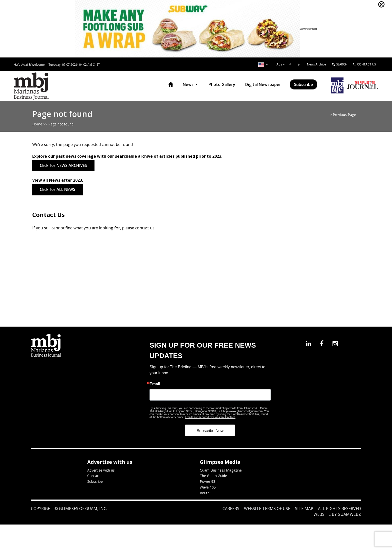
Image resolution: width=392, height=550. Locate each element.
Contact (94, 476)
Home (171, 84)
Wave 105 (208, 487)
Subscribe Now (210, 431)
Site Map (304, 509)
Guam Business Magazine (221, 470)
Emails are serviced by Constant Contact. (210, 417)
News (188, 84)
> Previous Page (343, 115)
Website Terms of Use (267, 509)
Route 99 (207, 493)
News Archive (316, 64)
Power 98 (207, 481)
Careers (231, 509)
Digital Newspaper (263, 84)
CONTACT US (364, 64)
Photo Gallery (222, 84)
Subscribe (303, 84)
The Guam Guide (213, 476)
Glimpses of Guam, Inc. (82, 509)
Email (155, 384)
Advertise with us (101, 470)
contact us (145, 228)
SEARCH (340, 64)
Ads (279, 64)
